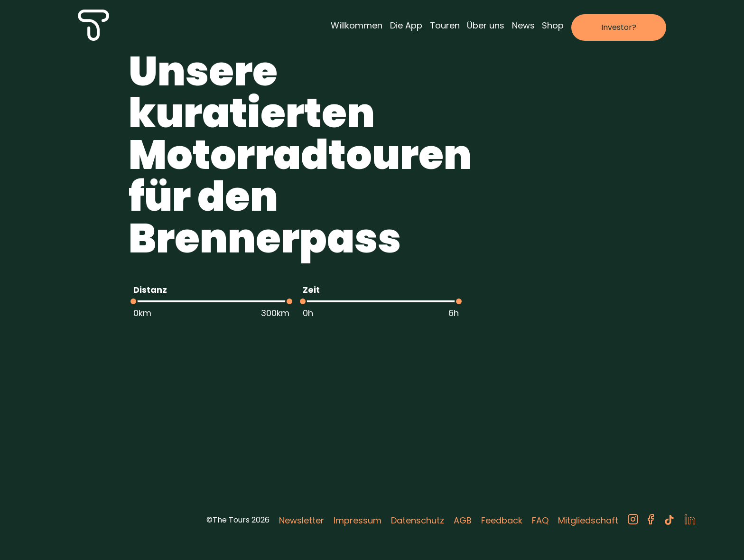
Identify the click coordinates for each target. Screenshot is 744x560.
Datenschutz (418, 520)
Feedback (502, 520)
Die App (406, 25)
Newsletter (302, 520)
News (523, 25)
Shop (553, 25)
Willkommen (357, 25)
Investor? (619, 27)
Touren (445, 25)
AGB (463, 520)
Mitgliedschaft (588, 520)
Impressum (358, 520)
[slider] (133, 301)
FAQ (540, 520)
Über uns (486, 25)
